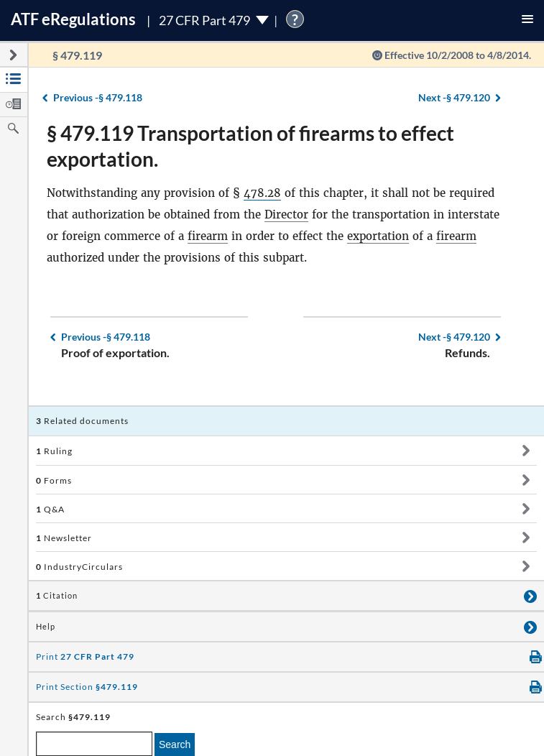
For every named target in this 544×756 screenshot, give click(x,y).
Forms (54, 480)
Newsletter (64, 538)
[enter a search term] (94, 744)
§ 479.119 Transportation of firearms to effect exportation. (250, 146)
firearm (208, 236)
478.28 (262, 193)
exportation (378, 236)
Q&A (50, 509)
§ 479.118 (98, 97)
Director (286, 215)
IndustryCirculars (79, 567)
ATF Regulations (73, 19)
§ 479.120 (454, 97)
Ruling (54, 451)
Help (46, 627)
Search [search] (175, 745)
